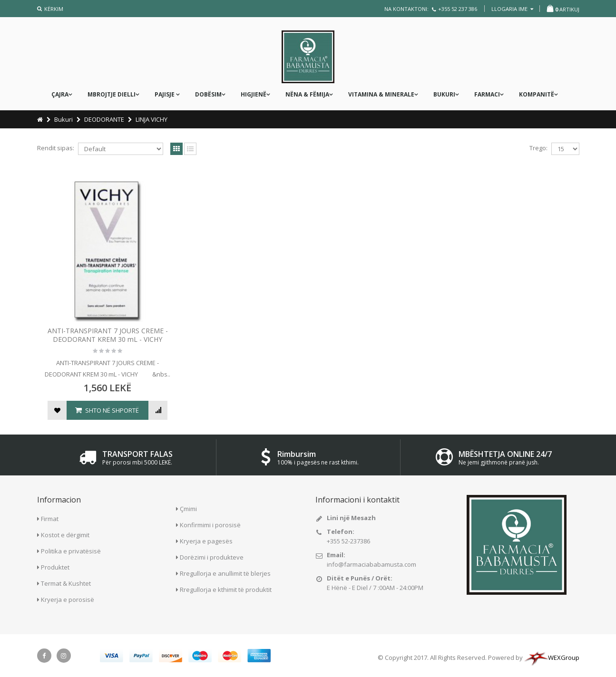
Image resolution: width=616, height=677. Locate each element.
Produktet (55, 566)
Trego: (538, 148)
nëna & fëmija (307, 94)
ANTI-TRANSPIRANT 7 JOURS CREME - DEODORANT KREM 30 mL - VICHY (101, 322)
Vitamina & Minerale (381, 94)
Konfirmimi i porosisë (210, 523)
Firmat (50, 518)
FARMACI (487, 94)
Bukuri (444, 94)
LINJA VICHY (152, 119)
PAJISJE (165, 94)
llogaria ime (512, 9)
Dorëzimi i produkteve (212, 556)
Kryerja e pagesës (206, 540)
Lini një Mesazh (351, 516)
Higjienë (254, 94)
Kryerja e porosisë (68, 599)
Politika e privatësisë (71, 550)
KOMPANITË (537, 94)
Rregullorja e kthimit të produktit (226, 588)
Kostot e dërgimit (65, 534)
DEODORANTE (104, 119)
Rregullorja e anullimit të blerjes (225, 572)
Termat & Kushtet (66, 582)
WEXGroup (552, 657)
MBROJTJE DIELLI (112, 94)
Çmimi (188, 507)
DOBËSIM (208, 94)
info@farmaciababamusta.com (372, 563)
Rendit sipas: (56, 148)
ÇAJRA (60, 94)
